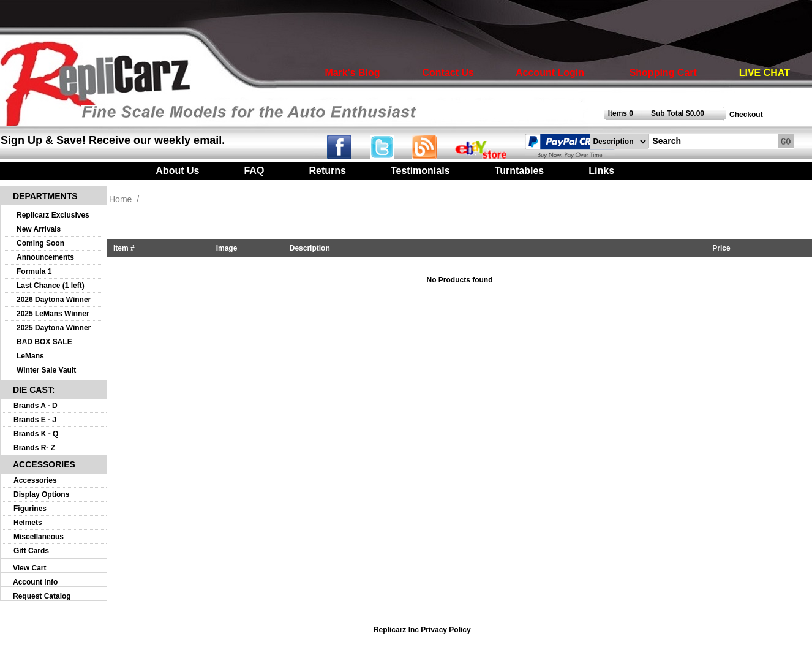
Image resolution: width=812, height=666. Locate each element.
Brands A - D (36, 406)
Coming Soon (40, 243)
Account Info (35, 582)
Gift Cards (31, 551)
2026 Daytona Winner (54, 300)
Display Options (41, 494)
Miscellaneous (39, 537)
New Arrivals (39, 229)
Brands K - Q (36, 434)
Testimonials (420, 171)
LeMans (30, 356)
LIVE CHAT (765, 73)
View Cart (29, 568)
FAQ (254, 171)
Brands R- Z (34, 448)
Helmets (28, 523)
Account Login (550, 73)
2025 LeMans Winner (53, 314)
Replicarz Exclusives (53, 215)
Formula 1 (34, 271)
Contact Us (448, 73)
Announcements (45, 257)
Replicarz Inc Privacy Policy (422, 630)
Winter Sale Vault (46, 370)
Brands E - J (35, 420)
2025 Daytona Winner (54, 328)
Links (601, 171)
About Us (177, 171)
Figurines (30, 509)
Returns (327, 171)
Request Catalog (42, 596)
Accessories (35, 480)
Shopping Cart (663, 73)
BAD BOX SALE (44, 342)
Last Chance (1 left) (51, 286)
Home (120, 199)
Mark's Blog (352, 73)
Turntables (520, 171)
